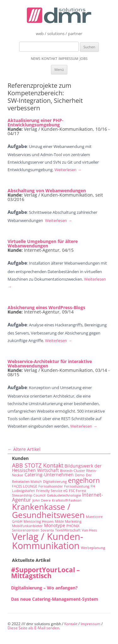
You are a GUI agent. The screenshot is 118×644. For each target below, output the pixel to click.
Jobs (84, 58)
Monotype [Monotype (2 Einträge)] (55, 525)
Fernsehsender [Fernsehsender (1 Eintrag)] (51, 486)
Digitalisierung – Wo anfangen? (44, 588)
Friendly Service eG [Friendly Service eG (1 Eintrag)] (52, 491)
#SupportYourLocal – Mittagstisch (45, 573)
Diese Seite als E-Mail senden (33, 628)
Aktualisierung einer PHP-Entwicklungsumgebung (36, 122)
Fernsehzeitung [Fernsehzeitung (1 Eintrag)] (77, 486)
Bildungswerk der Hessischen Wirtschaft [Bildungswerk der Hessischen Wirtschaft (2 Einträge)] (57, 468)
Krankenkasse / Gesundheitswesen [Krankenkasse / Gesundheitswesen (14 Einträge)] (48, 511)
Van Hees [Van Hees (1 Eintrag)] (89, 530)
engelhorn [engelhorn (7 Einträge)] (84, 480)
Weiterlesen (68, 170)
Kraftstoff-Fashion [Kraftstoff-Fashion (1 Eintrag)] (67, 500)
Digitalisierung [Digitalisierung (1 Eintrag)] (55, 482)
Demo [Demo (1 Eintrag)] (80, 475)
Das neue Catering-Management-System (55, 599)
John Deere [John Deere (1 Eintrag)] (42, 500)
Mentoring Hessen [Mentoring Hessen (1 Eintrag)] (39, 521)
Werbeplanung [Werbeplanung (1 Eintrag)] (93, 548)
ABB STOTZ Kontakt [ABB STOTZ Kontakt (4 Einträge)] (38, 465)
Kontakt (49, 58)
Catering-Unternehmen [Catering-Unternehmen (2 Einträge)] (49, 475)
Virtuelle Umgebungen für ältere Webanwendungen (43, 243)
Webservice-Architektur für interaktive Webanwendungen (50, 364)
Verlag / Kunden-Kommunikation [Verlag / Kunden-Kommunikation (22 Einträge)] (48, 541)
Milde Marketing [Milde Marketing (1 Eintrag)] (68, 521)
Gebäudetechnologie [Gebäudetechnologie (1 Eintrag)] (64, 495)
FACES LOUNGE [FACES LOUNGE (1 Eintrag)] (25, 486)
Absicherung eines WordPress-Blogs (46, 307)
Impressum (68, 58)
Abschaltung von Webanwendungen (47, 190)
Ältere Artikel (24, 449)
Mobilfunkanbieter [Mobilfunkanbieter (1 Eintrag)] (27, 526)
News (36, 58)
